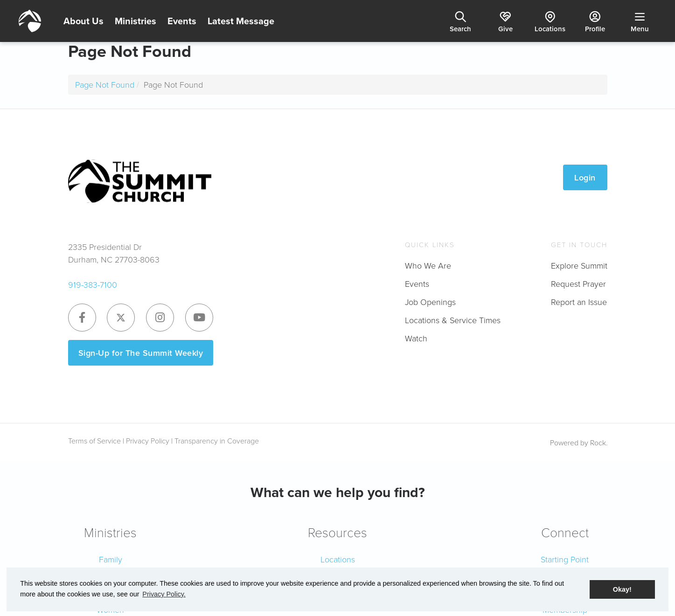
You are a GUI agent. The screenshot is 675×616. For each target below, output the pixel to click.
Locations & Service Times (453, 320)
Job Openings (430, 302)
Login (585, 177)
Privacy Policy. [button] (164, 594)
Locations (338, 559)
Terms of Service (94, 441)
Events (182, 21)
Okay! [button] (622, 589)
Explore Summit (579, 265)
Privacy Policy (148, 441)
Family (111, 559)
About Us (84, 21)
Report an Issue (579, 302)
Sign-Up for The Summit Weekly (141, 353)
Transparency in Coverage (217, 441)
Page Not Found (105, 84)
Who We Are (428, 265)
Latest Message (241, 21)
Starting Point (565, 559)
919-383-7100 (93, 284)
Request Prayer (578, 284)
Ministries (136, 21)
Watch (416, 338)
